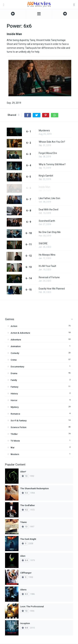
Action (14, 326)
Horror (14, 400)
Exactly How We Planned (52, 289)
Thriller (14, 434)
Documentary (17, 367)
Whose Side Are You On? (52, 142)
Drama (14, 373)
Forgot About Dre (48, 153)
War (13, 448)
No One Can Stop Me (50, 232)
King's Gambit (46, 176)
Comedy (15, 353)
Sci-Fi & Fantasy (19, 421)
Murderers (44, 130)
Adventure (16, 340)
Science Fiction (18, 427)
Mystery (15, 407)
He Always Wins (47, 255)
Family (14, 380)
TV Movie (15, 441)
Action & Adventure (20, 333)
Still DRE (43, 243)
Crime (14, 360)
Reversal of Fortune (49, 277)
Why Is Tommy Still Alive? (52, 164)
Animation (16, 346)
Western (15, 454)
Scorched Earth (47, 221)
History (14, 394)
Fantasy (14, 387)
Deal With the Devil (49, 210)
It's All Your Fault (47, 266)
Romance (15, 414)
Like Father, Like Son (49, 198)
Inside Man (44, 187)
